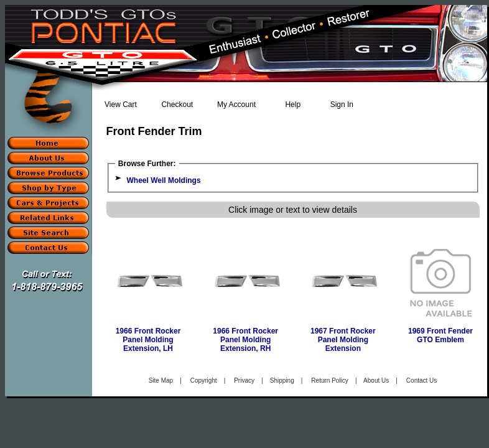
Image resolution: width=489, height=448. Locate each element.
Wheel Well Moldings (164, 180)
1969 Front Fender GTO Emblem (440, 335)
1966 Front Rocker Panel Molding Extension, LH (148, 340)
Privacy (244, 380)
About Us (376, 380)
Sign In (342, 105)
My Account (236, 105)
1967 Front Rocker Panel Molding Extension (343, 340)
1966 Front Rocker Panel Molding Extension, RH (245, 340)
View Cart (121, 105)
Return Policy (329, 380)
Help (293, 105)
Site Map (161, 380)
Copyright (204, 380)
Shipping (282, 380)
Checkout (177, 105)
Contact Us (421, 380)
